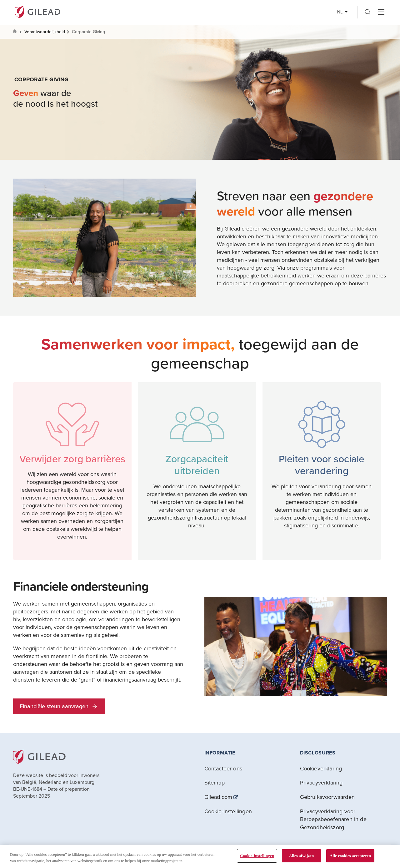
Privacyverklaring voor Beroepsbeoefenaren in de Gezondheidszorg (333, 819)
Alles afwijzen (301, 856)
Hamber (381, 12)
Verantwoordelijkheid (45, 32)
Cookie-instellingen (228, 811)
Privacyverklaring (321, 782)
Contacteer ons (223, 768)
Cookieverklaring (321, 768)
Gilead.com (218, 797)
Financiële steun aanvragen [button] (59, 706)
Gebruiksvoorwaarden (327, 797)
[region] (200, 857)
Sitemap (215, 782)
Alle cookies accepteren (350, 856)
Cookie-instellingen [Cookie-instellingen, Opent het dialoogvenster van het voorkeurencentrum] (257, 856)
